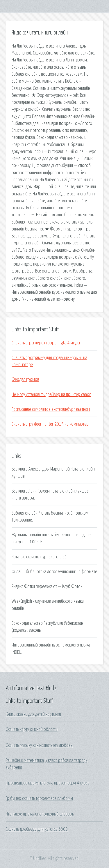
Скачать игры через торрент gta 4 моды (46, 343)
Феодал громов (25, 379)
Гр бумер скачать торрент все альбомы (39, 798)
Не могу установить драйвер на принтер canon (51, 395)
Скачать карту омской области (32, 729)
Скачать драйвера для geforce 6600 (37, 829)
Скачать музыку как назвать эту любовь (39, 745)
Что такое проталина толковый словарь (40, 814)
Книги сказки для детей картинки (33, 714)
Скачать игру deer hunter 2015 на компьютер (50, 424)
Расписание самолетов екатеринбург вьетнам (51, 409)
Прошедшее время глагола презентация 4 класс (48, 783)
